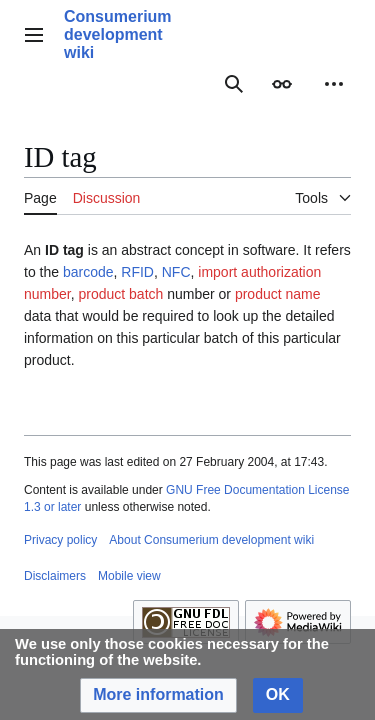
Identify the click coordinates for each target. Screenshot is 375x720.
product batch (120, 294)
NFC (176, 272)
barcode (88, 272)
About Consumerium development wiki (211, 540)
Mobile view (129, 576)
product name (278, 294)
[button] (158, 695)
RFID (137, 272)
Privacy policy (60, 540)
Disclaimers (55, 576)
